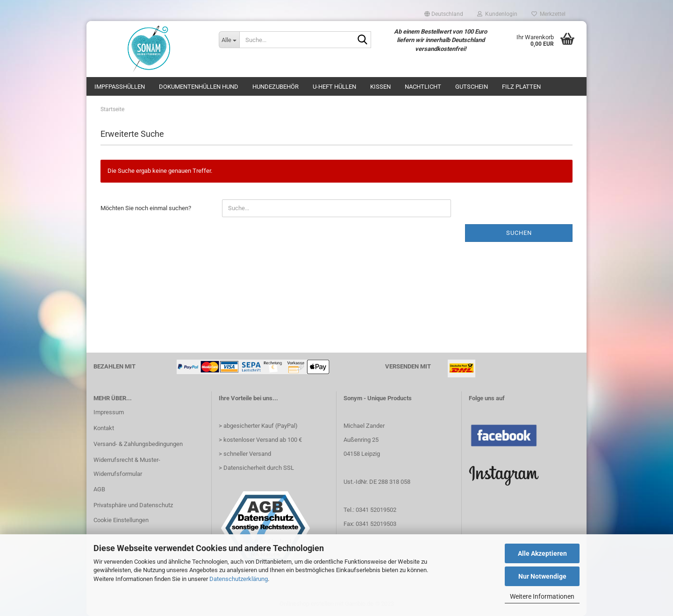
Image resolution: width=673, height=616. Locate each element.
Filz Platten (521, 87)
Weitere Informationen (542, 596)
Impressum (109, 412)
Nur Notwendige (542, 576)
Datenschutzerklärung (239, 579)
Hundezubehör (276, 87)
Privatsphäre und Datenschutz (133, 505)
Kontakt (104, 428)
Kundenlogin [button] (497, 14)
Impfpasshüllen (120, 87)
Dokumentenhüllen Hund (199, 87)
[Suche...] (229, 40)
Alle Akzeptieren (542, 553)
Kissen (380, 87)
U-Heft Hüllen (334, 87)
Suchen (519, 233)
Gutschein (472, 87)
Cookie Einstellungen (121, 520)
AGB (99, 489)
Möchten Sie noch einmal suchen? (146, 208)
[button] (444, 14)
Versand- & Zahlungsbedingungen (138, 444)
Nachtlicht (423, 87)
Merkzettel (548, 14)
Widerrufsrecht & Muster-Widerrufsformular (127, 467)
